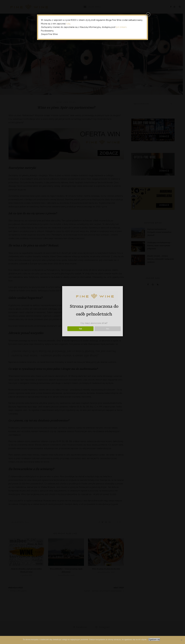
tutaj (68, 24)
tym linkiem (121, 27)
